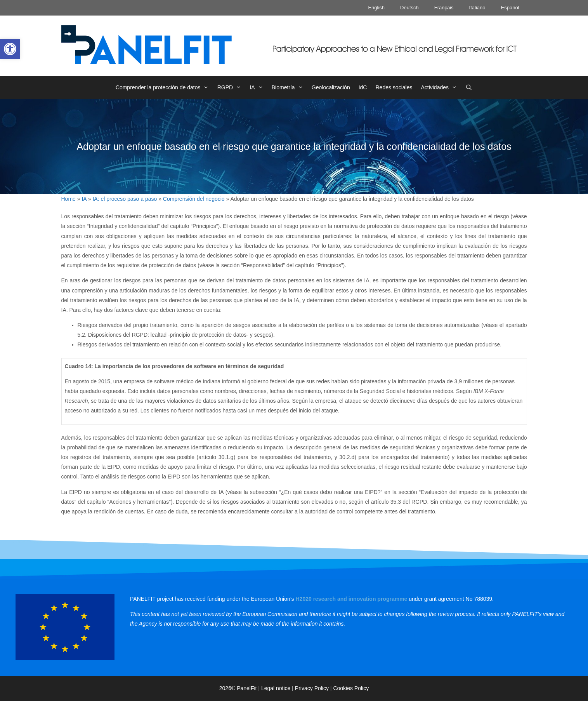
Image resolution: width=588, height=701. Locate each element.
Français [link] (444, 8)
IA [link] (258, 87)
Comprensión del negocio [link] (194, 199)
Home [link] (69, 199)
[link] (10, 49)
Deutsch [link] (409, 8)
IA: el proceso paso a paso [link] (125, 199)
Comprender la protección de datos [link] (164, 87)
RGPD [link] (232, 87)
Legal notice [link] (276, 688)
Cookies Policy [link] (351, 688)
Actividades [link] (441, 87)
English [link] (376, 8)
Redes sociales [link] (394, 87)
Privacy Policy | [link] (314, 688)
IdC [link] (363, 87)
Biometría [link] (290, 87)
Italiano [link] (477, 8)
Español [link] (510, 8)
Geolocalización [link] (331, 87)
